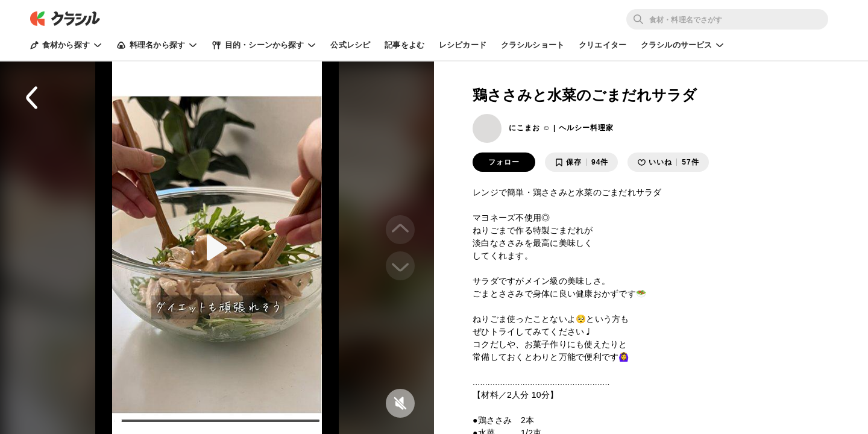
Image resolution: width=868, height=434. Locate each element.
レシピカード (463, 45)
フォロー (504, 162)
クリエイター (602, 45)
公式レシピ (350, 45)
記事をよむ (404, 45)
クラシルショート (533, 45)
